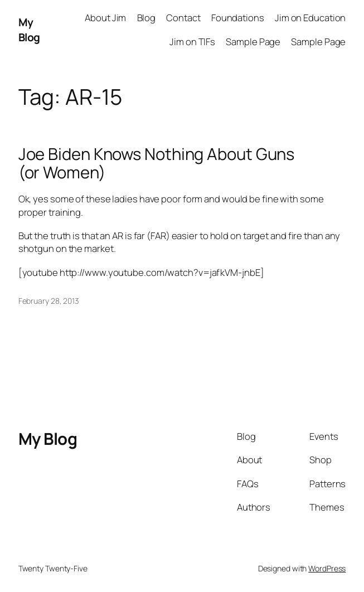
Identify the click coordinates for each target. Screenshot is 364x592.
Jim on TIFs (192, 42)
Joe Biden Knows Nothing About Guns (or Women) (157, 163)
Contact (183, 18)
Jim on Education (310, 18)
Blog (147, 18)
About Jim (105, 18)
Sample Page (253, 42)
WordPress (327, 568)
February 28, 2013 (49, 301)
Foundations (238, 18)
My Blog (29, 30)
